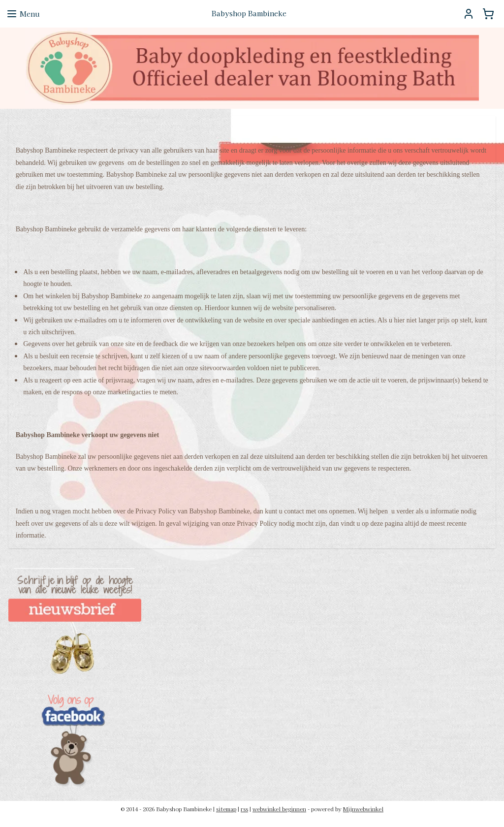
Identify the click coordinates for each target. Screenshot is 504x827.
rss (244, 809)
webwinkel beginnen (279, 809)
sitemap (226, 809)
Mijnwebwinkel (363, 809)
